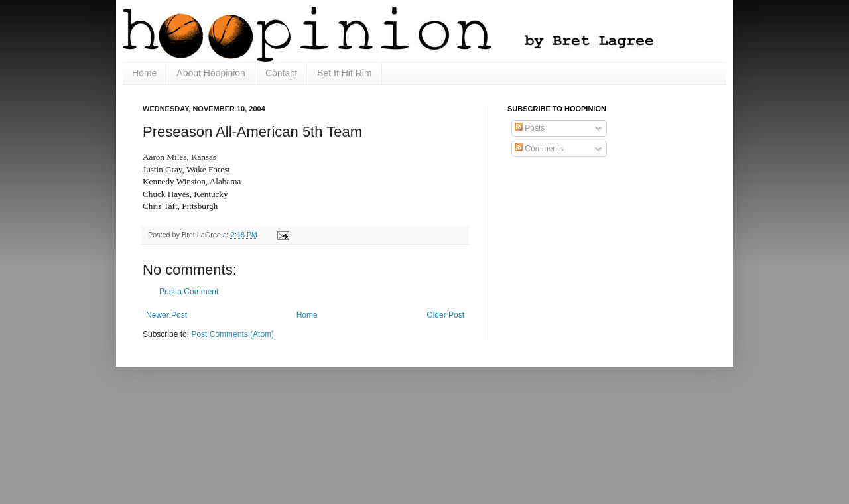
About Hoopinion (211, 73)
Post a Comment (189, 292)
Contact (281, 73)
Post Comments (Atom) (232, 334)
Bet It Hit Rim (344, 73)
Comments (539, 149)
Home (144, 73)
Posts (530, 128)
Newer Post (166, 315)
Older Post (445, 315)
